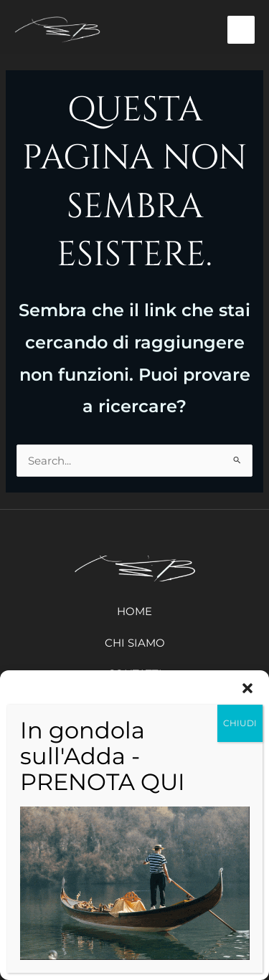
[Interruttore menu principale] (241, 30)
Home (134, 611)
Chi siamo (135, 643)
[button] (247, 688)
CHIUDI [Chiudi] (240, 723)
